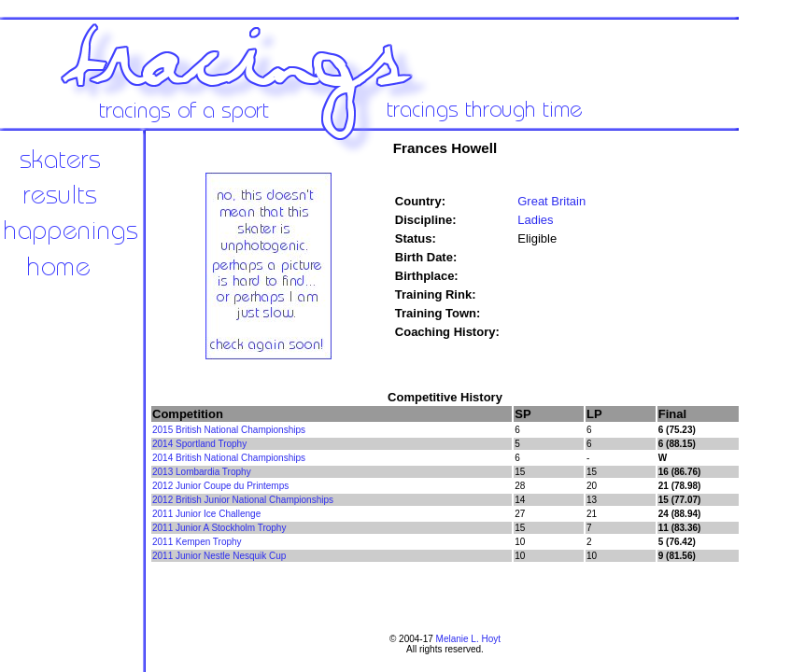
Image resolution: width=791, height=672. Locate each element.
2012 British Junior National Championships (243, 500)
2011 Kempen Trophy (197, 542)
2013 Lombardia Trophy (202, 472)
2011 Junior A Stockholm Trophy (219, 528)
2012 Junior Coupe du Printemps (220, 486)
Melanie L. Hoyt (468, 639)
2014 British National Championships (229, 458)
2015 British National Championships (229, 430)
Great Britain (551, 201)
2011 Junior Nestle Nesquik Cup (219, 556)
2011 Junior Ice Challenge (206, 514)
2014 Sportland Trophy (199, 444)
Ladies (535, 220)
